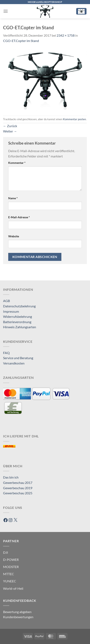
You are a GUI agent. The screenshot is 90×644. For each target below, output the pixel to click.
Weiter (10, 131)
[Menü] (6, 11)
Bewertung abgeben (17, 612)
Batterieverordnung (17, 322)
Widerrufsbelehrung (18, 316)
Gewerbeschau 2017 (18, 483)
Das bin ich (11, 477)
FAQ (6, 353)
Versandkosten (14, 363)
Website (14, 236)
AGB (6, 301)
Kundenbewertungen (18, 617)
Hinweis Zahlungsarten (20, 327)
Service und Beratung (18, 358)
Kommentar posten (74, 119)
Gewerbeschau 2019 (18, 488)
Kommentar (17, 163)
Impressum (11, 311)
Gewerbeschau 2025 (18, 493)
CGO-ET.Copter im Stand (21, 41)
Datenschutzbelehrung (19, 306)
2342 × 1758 (66, 35)
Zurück (10, 126)
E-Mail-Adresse (19, 217)
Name (13, 198)
